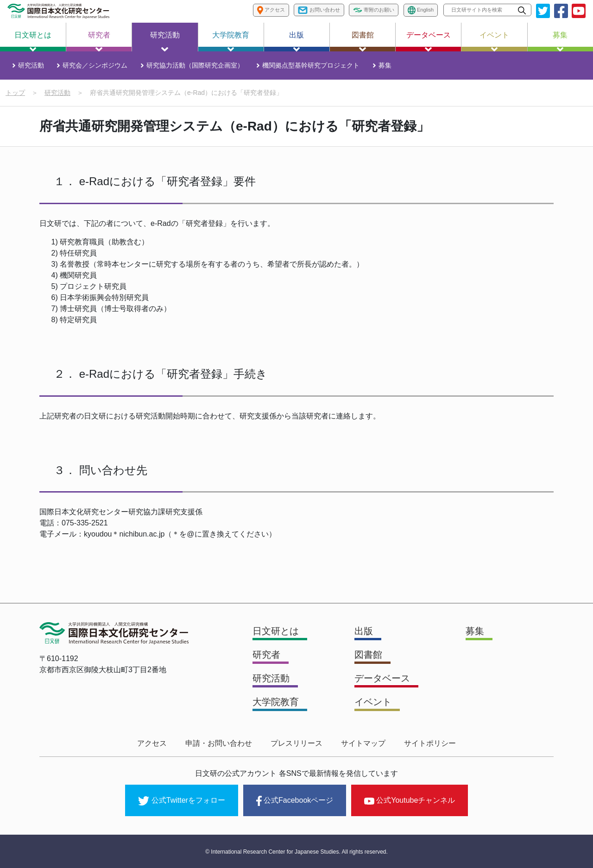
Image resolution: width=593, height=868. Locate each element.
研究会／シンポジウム (95, 65)
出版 (296, 41)
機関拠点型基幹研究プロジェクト (311, 65)
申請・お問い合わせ (219, 743)
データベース (429, 41)
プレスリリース (296, 743)
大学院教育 (231, 41)
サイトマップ (363, 743)
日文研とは (33, 41)
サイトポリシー (430, 743)
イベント (494, 41)
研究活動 (165, 41)
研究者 (99, 41)
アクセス (152, 743)
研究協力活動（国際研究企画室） (195, 65)
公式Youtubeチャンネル (410, 800)
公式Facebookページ (295, 801)
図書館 (363, 41)
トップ (15, 93)
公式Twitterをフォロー (182, 801)
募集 (560, 41)
